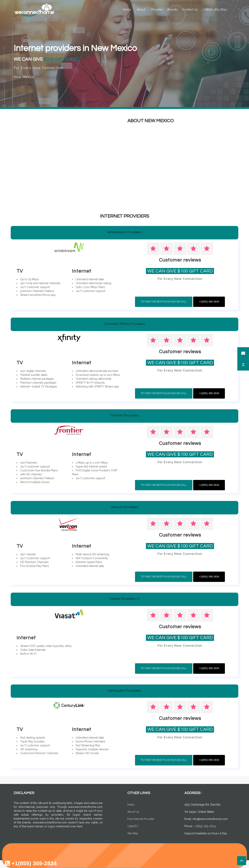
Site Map (133, 833)
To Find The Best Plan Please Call (164, 302)
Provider (157, 10)
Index (131, 805)
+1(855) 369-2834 (215, 10)
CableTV (133, 826)
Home (127, 10)
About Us (133, 812)
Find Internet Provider (141, 819)
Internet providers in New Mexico (79, 48)
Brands (172, 10)
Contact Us (190, 10)
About (141, 10)
